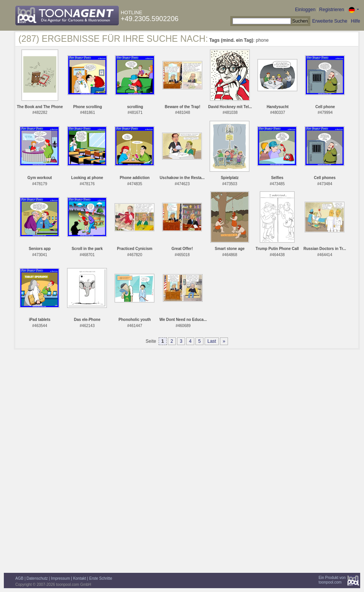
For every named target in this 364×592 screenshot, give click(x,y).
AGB (19, 578)
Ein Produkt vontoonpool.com (332, 580)
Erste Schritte (101, 578)
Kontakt (80, 578)
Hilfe (356, 21)
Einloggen (305, 10)
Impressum (60, 578)
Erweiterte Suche (330, 21)
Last (212, 341)
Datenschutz (37, 578)
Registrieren (332, 10)
